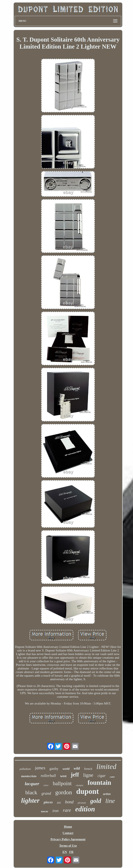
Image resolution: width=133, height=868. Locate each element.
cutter (112, 777)
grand (46, 793)
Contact (68, 833)
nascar (45, 811)
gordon (64, 792)
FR (71, 852)
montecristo (29, 776)
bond (69, 802)
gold (96, 801)
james (40, 768)
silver (46, 785)
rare (67, 810)
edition (85, 809)
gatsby (54, 769)
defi (59, 803)
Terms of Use (68, 846)
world (66, 769)
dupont (88, 791)
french (88, 769)
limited (106, 766)
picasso (82, 803)
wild (77, 768)
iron (55, 811)
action (107, 794)
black (31, 792)
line (110, 801)
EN (65, 852)
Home (68, 827)
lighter (30, 800)
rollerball (48, 776)
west (63, 776)
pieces (48, 802)
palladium (25, 769)
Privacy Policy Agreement (68, 839)
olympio (79, 785)
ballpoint (62, 783)
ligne (88, 775)
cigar (102, 776)
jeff (75, 775)
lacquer (32, 784)
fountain (99, 783)
